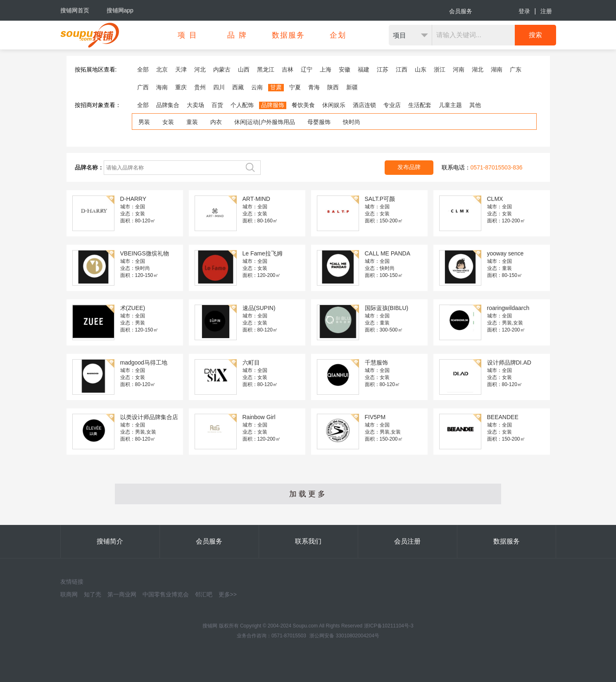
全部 (143, 69)
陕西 (333, 87)
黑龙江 (266, 69)
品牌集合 (168, 105)
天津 (181, 69)
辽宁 (307, 69)
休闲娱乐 (334, 105)
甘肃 (276, 87)
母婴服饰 (319, 122)
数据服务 (507, 541)
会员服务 (461, 11)
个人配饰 (242, 105)
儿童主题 (450, 105)
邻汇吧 (204, 594)
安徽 (345, 69)
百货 (217, 105)
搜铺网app (120, 10)
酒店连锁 (364, 105)
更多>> (228, 594)
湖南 (497, 69)
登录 (524, 11)
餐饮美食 (303, 105)
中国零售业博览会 (166, 594)
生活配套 (420, 105)
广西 (143, 87)
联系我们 (308, 541)
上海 (326, 69)
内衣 (216, 122)
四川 (219, 87)
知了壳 (93, 594)
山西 (244, 69)
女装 (168, 122)
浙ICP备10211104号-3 (389, 626)
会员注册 (407, 541)
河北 (200, 69)
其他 (475, 105)
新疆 (352, 87)
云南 (257, 87)
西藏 (238, 87)
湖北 (478, 69)
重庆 (181, 87)
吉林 (288, 69)
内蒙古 (222, 69)
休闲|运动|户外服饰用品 (265, 122)
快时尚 (352, 122)
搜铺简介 (110, 541)
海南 (162, 87)
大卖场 (195, 105)
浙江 (440, 69)
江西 (402, 69)
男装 (144, 122)
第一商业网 (122, 594)
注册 (546, 11)
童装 (192, 122)
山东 (421, 69)
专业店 (392, 105)
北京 (162, 69)
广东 (516, 69)
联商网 (69, 594)
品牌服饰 (273, 105)
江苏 (383, 69)
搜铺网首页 (75, 10)
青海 (314, 87)
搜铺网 (210, 626)
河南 (459, 69)
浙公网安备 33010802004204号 (344, 636)
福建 (364, 69)
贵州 (200, 87)
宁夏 (295, 87)
